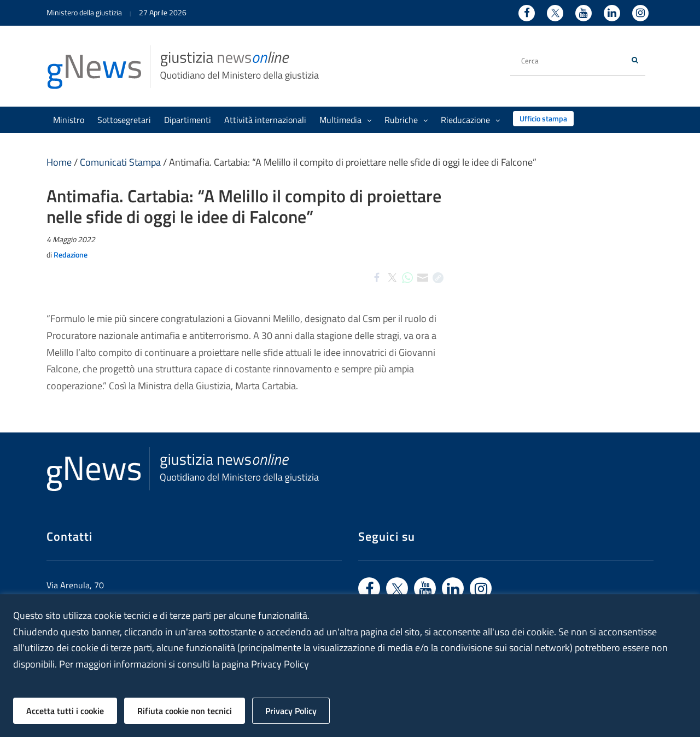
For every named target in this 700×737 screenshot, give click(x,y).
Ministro (69, 120)
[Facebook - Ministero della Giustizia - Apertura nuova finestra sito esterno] (527, 13)
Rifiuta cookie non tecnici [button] (185, 711)
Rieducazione (470, 120)
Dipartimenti (188, 120)
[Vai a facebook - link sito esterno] (369, 588)
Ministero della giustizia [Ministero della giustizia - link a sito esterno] (84, 12)
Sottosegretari (124, 120)
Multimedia (345, 120)
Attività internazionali (265, 120)
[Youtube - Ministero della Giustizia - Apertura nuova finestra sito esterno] (584, 13)
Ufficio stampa (543, 118)
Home (59, 162)
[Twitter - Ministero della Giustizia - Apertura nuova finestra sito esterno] (555, 13)
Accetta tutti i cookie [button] (65, 711)
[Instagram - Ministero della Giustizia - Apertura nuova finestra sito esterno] (640, 13)
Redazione (71, 255)
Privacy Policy (291, 711)
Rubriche (406, 120)
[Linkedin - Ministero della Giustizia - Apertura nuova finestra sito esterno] (612, 13)
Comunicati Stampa (120, 162)
